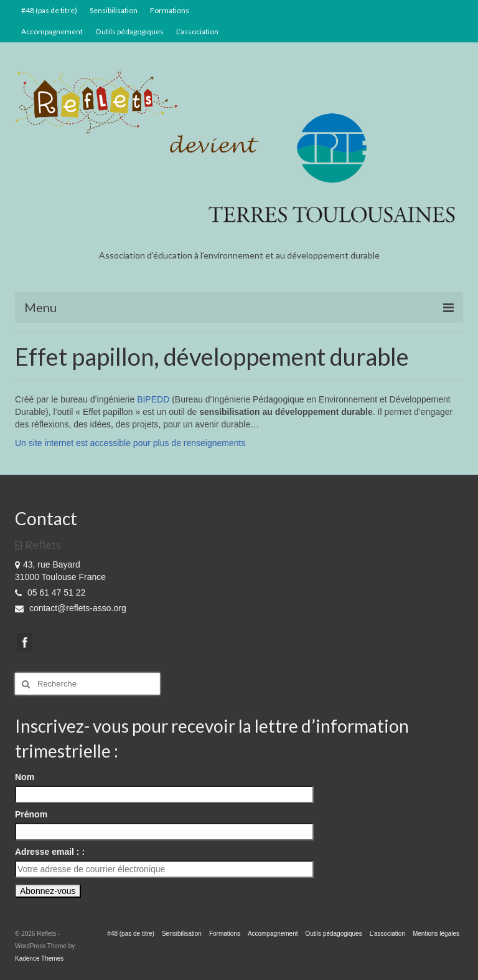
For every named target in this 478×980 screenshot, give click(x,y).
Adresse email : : (50, 852)
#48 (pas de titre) (49, 10)
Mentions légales (436, 934)
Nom (25, 777)
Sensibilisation (114, 10)
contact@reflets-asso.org (71, 608)
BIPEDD (154, 399)
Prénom (31, 814)
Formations (170, 10)
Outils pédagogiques (129, 31)
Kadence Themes (39, 959)
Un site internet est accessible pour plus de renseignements (130, 443)
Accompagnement (52, 31)
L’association (197, 31)
